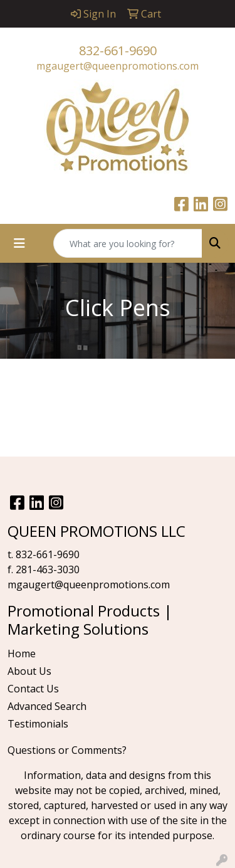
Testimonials (38, 724)
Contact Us (33, 689)
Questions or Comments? (67, 750)
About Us (29, 671)
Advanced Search (47, 706)
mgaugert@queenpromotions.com (118, 66)
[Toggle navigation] (19, 243)
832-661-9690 (118, 50)
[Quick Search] (128, 243)
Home (22, 654)
